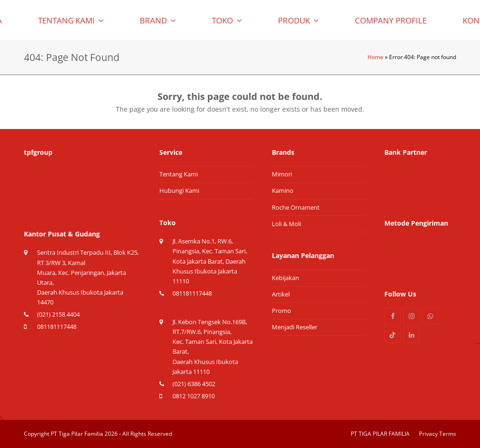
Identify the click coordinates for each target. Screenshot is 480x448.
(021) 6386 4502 (194, 384)
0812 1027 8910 (194, 396)
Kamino (283, 190)
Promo (281, 311)
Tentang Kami (179, 174)
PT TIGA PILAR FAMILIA (380, 434)
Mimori (282, 174)
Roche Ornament (296, 207)
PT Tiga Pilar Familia (77, 434)
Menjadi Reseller (295, 327)
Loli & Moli (286, 224)
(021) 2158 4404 (58, 314)
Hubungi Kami (179, 190)
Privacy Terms (438, 434)
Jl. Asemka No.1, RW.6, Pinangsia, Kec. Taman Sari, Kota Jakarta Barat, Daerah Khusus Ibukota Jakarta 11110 (210, 261)
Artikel (281, 294)
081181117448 (57, 327)
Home (375, 57)
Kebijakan (285, 278)
